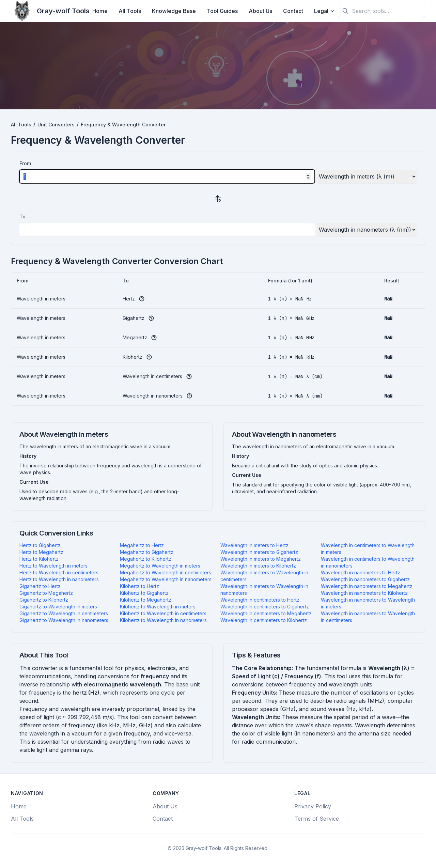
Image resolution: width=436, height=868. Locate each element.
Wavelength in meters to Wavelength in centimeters (264, 576)
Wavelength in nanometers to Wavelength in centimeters (368, 617)
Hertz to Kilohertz (39, 559)
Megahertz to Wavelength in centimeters (166, 572)
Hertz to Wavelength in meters (53, 566)
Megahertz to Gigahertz (147, 552)
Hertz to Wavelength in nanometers (59, 579)
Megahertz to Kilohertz (146, 559)
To (22, 216)
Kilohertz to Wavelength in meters (158, 607)
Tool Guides (222, 11)
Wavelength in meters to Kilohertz (258, 566)
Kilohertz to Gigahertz (144, 593)
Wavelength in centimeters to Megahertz (266, 613)
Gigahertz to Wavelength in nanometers (64, 620)
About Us (260, 11)
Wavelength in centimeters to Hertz (260, 600)
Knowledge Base (174, 11)
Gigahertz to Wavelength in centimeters (64, 613)
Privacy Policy (313, 806)
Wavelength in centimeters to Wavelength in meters (368, 549)
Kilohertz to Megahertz (146, 600)
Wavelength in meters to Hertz (254, 545)
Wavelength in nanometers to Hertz (361, 572)
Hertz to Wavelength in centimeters (59, 572)
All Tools (130, 11)
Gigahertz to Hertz (40, 586)
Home (100, 11)
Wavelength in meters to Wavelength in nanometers (264, 590)
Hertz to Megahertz (41, 552)
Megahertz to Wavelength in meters (160, 566)
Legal (325, 11)
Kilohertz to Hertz (139, 586)
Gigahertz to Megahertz (46, 593)
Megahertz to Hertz (142, 545)
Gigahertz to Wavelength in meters (58, 607)
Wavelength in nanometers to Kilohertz (364, 593)
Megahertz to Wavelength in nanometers (166, 579)
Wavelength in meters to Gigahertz (259, 552)
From (25, 163)
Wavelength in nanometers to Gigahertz (365, 579)
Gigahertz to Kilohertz (44, 600)
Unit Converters (56, 125)
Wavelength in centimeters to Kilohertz (264, 620)
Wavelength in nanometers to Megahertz (367, 586)
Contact (293, 11)
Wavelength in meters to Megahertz (261, 559)
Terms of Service (317, 819)
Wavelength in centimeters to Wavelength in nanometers (368, 562)
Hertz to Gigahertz (40, 545)
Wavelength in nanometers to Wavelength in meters (368, 603)
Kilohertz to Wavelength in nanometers (163, 620)
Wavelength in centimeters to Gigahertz (265, 607)
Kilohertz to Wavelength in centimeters (163, 613)
